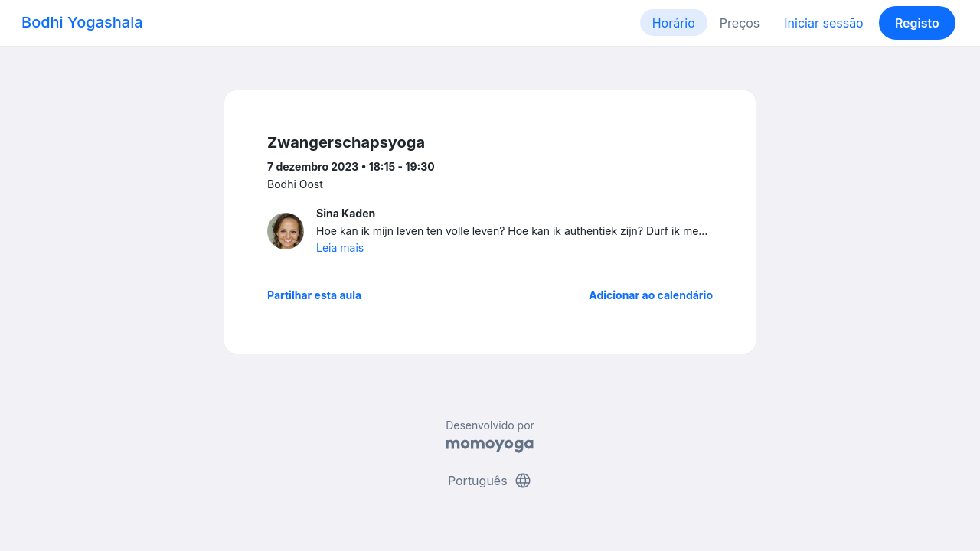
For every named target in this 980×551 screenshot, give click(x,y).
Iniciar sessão (823, 23)
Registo (917, 23)
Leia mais (340, 248)
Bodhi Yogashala (82, 22)
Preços (740, 23)
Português (490, 481)
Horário (674, 23)
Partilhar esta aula (314, 295)
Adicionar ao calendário (651, 295)
